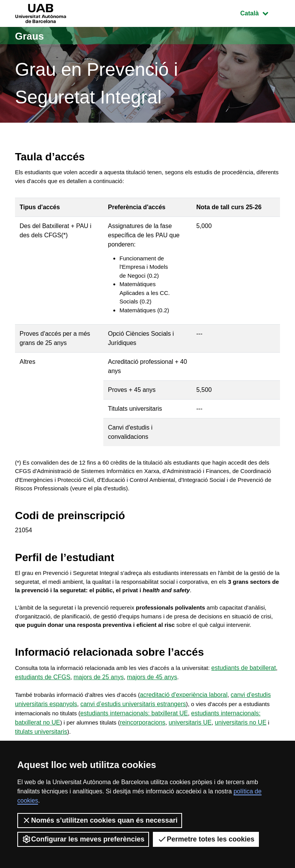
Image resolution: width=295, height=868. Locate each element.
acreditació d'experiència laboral (192, 721)
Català (260, 12)
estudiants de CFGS (72, 702)
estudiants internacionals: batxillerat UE (138, 739)
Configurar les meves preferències (83, 839)
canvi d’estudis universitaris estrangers (133, 730)
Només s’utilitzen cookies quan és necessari (100, 820)
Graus (32, 36)
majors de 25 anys (128, 702)
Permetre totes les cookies (206, 839)
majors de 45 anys (182, 702)
